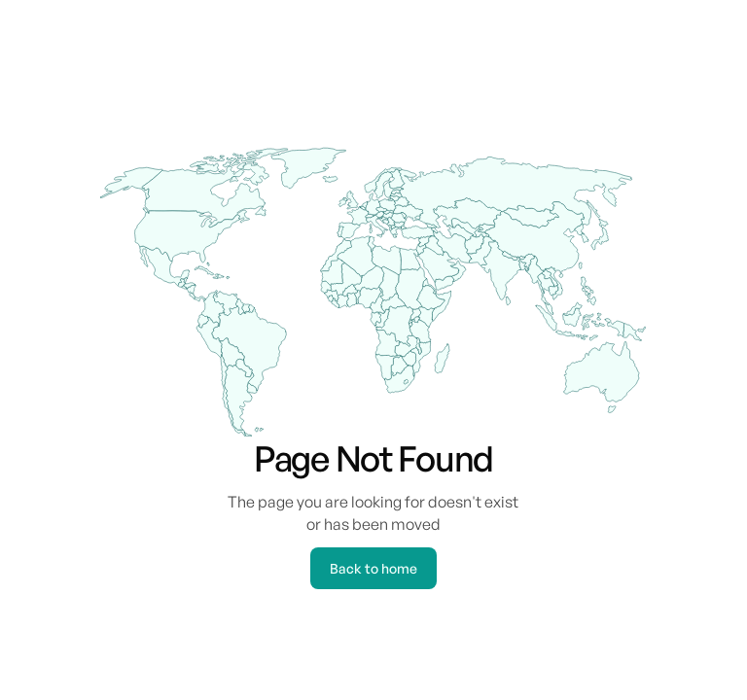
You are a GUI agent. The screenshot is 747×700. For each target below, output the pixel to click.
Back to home (373, 568)
